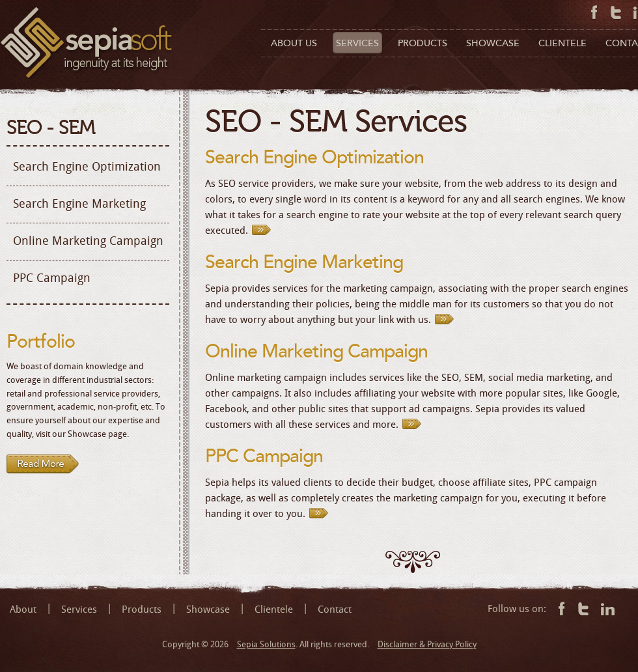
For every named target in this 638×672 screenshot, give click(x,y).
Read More (264, 229)
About (23, 609)
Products (142, 609)
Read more (43, 464)
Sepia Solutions (266, 644)
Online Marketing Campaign (88, 241)
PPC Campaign (52, 278)
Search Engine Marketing (79, 204)
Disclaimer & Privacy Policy (427, 644)
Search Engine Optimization (87, 167)
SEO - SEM (51, 128)
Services (79, 609)
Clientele (274, 609)
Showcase (208, 609)
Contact (335, 609)
